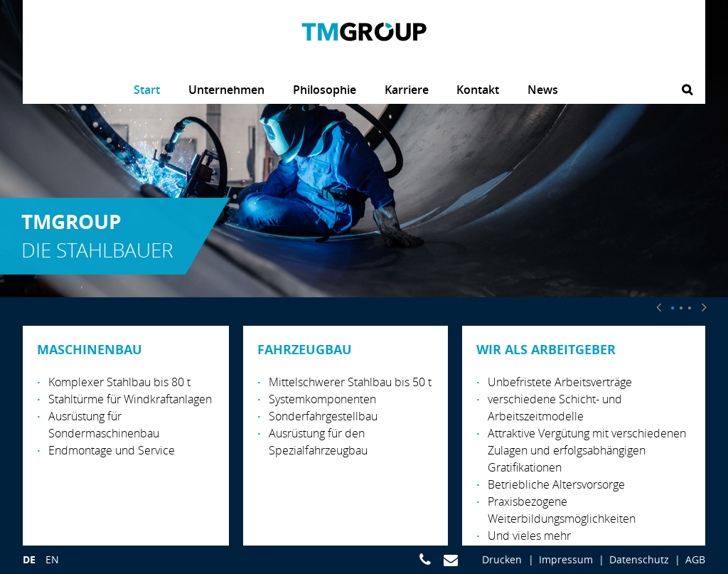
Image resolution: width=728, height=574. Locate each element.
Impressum (566, 559)
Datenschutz (639, 559)
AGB (695, 559)
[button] (658, 307)
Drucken (502, 559)
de (29, 559)
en (52, 559)
